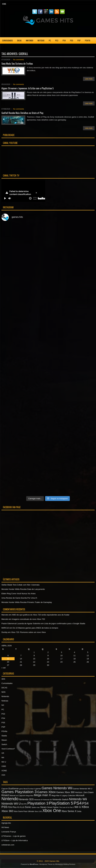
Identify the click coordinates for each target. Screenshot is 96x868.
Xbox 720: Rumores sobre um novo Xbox (28, 632)
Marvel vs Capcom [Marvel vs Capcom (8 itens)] (18, 795)
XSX (29, 47)
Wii (3, 757)
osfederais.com (8, 845)
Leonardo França (9, 832)
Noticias (41, 40)
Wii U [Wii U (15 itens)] (78, 807)
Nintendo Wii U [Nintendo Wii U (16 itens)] (11, 804)
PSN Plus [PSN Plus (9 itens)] (12, 807)
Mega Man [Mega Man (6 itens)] (30, 796)
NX (3, 705)
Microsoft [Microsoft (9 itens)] (80, 795)
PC (50, 40)
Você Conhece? (8, 749)
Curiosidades (8, 40)
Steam (4, 740)
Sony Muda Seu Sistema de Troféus (17, 64)
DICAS (19, 40)
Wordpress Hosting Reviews (65, 864)
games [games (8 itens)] (38, 789)
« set (3, 668)
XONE (22, 47)
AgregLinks (6, 823)
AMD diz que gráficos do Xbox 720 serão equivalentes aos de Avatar (41, 615)
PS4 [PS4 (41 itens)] (78, 803)
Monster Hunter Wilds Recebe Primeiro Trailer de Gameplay (27, 602)
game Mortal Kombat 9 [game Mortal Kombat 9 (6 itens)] (27, 789)
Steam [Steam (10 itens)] (43, 807)
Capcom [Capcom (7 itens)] (5, 789)
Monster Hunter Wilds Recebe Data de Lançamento (23, 589)
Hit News (5, 827)
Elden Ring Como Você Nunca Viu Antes (19, 594)
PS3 (57, 40)
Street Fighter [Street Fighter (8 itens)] (53, 807)
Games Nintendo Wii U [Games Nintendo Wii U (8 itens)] (83, 789)
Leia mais (89, 79)
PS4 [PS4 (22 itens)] (85, 803)
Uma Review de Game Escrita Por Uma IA (19, 598)
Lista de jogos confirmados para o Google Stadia (65, 624)
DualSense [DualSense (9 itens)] (14, 789)
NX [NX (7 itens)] (22, 804)
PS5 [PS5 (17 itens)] (4, 807)
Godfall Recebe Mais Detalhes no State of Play (22, 113)
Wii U (4, 762)
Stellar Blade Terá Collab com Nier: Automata (20, 585)
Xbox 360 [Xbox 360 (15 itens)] (7, 811)
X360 (14, 47)
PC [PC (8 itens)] (25, 804)
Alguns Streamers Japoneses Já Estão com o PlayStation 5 (28, 88)
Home (4, 4)
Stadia (5, 47)
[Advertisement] (48, 31)
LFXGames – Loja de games (13, 836)
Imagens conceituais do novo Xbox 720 (28, 619)
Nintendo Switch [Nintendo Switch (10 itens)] (60, 799)
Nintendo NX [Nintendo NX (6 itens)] (47, 800)
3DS (3, 679)
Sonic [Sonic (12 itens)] (28, 807)
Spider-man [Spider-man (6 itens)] (36, 807)
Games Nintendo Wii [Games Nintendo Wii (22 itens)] (57, 788)
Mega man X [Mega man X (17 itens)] (42, 795)
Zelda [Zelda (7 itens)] (79, 811)
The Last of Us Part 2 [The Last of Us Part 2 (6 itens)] (67, 807)
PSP (79, 40)
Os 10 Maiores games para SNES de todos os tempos (35, 628)
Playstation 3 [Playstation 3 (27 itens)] (38, 803)
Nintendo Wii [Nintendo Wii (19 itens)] (78, 799)
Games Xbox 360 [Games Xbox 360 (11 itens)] (65, 792)
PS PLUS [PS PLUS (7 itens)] (21, 807)
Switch (4, 744)
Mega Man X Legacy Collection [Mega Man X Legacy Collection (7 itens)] (63, 796)
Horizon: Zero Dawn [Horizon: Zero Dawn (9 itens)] (84, 792)
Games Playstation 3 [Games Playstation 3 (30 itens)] (19, 792)
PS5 (72, 40)
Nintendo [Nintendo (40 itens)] (10, 799)
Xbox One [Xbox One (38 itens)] (52, 811)
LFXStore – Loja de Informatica (15, 840)
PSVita (88, 40)
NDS (3, 692)
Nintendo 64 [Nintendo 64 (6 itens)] (38, 800)
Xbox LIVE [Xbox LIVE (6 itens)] (38, 811)
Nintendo (30, 40)
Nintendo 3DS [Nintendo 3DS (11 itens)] (26, 799)
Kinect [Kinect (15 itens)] (5, 795)
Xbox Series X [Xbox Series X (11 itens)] (69, 811)
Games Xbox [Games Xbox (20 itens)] (46, 792)
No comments (19, 60)
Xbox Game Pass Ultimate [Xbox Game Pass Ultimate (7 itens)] (24, 811)
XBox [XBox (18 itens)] (85, 807)
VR (3, 753)
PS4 (64, 40)
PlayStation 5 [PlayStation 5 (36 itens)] (61, 803)
